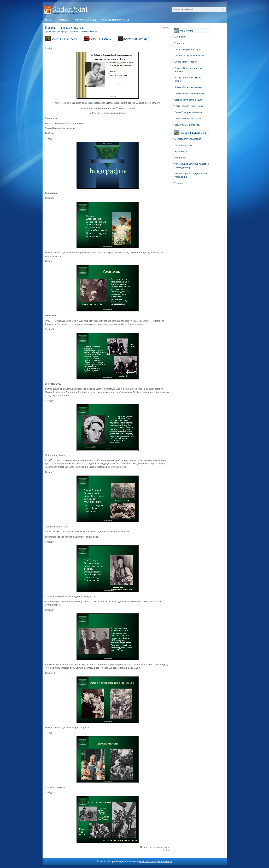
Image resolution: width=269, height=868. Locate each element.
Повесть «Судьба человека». (190, 56)
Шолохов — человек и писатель (84, 32)
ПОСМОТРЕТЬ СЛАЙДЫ (135, 39)
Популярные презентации (115, 20)
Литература (63, 32)
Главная (49, 20)
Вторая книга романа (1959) (189, 100)
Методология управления (188, 139)
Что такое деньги (183, 145)
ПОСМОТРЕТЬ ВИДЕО (100, 39)
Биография (180, 37)
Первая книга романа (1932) (189, 93)
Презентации (51, 32)
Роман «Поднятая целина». (189, 87)
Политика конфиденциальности (156, 861)
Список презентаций (86, 20)
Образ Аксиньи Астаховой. (188, 118)
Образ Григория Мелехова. (189, 112)
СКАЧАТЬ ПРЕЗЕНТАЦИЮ (64, 39)
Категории (64, 20)
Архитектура (181, 151)
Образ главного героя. (186, 62)
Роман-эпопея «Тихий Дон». (189, 106)
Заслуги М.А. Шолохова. (187, 125)
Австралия (180, 158)
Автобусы (180, 183)
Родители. (180, 43)
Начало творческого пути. (188, 49)
